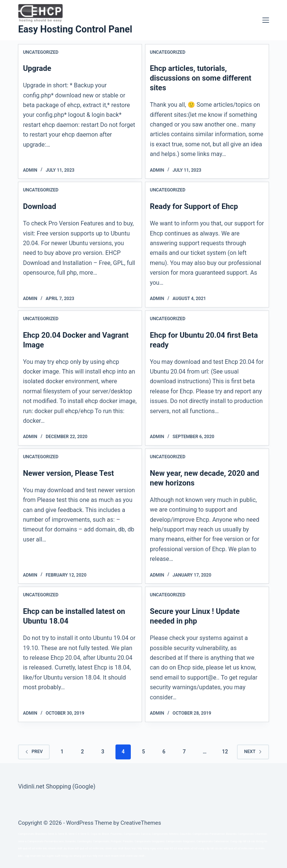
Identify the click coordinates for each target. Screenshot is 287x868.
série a (22, 841)
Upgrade (37, 68)
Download (39, 206)
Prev (34, 752)
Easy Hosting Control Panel (75, 29)
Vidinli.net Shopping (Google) (57, 786)
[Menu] (266, 20)
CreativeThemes (141, 823)
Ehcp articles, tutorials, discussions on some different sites (201, 78)
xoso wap (163, 848)
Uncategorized (41, 52)
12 (225, 752)
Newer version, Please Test (68, 473)
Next (253, 752)
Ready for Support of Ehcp (194, 206)
